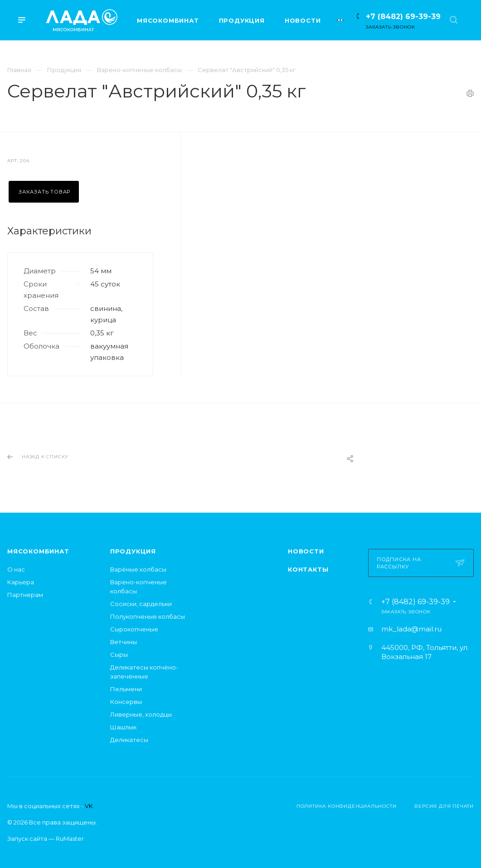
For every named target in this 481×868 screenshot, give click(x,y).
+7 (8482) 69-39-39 (403, 17)
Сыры (119, 655)
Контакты (308, 569)
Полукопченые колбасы (148, 616)
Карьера (21, 582)
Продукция (133, 551)
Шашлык (123, 727)
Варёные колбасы (138, 569)
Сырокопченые (134, 629)
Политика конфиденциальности (347, 806)
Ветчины (124, 642)
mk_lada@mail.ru (411, 629)
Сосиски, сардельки (141, 604)
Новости (306, 551)
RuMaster (70, 839)
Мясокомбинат (38, 551)
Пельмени (126, 689)
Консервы (126, 702)
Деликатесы (129, 740)
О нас (16, 569)
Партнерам (25, 595)
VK (89, 806)
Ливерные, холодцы (141, 714)
